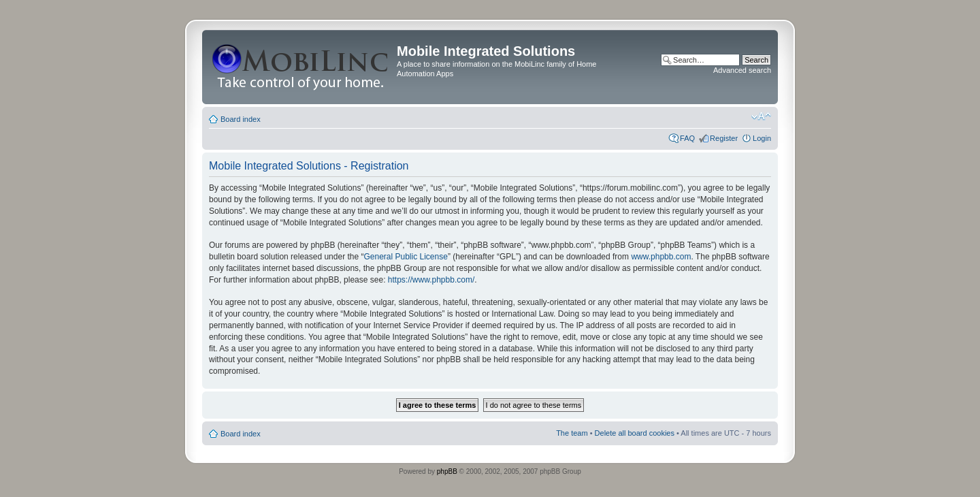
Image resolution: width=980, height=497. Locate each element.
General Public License (405, 257)
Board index (241, 119)
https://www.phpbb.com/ (431, 280)
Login (762, 138)
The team (572, 433)
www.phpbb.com (661, 257)
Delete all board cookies (635, 433)
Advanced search (742, 70)
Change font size (761, 116)
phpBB (447, 471)
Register (724, 138)
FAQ (687, 138)
